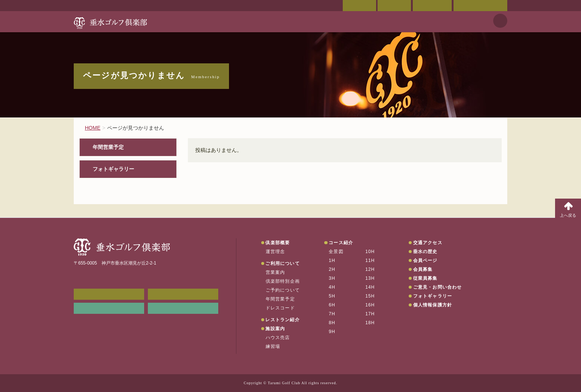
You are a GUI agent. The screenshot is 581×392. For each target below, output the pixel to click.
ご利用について (282, 263)
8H (332, 323)
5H (332, 296)
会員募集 (423, 269)
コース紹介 (341, 243)
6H (332, 305)
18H (370, 323)
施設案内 (275, 329)
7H (332, 314)
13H (370, 278)
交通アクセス (394, 6)
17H (370, 314)
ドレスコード (280, 308)
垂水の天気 (183, 308)
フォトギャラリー (113, 169)
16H (370, 305)
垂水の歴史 (425, 252)
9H (332, 332)
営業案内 (275, 272)
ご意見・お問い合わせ (480, 6)
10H (370, 252)
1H (332, 260)
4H (332, 287)
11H (370, 260)
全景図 (336, 252)
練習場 (273, 346)
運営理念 (275, 252)
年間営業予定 (108, 147)
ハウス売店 (278, 338)
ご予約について (283, 290)
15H (370, 296)
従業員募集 (425, 278)
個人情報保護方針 (433, 305)
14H (370, 287)
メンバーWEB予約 (109, 294)
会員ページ (359, 6)
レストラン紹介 (282, 320)
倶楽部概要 (278, 243)
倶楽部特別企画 (283, 281)
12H (370, 269)
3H (332, 278)
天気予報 (500, 21)
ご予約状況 (432, 6)
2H (332, 269)
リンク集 (109, 308)
